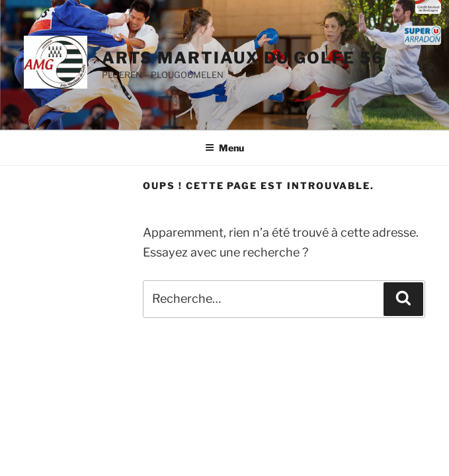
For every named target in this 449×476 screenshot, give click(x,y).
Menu (224, 148)
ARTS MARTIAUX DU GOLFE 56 (243, 58)
